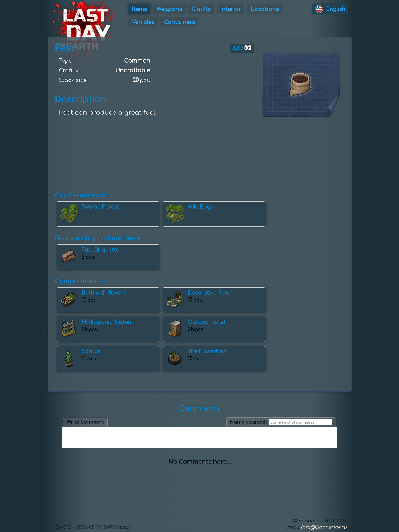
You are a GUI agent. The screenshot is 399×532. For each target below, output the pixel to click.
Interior (231, 9)
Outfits (201, 9)
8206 (242, 48)
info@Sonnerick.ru (324, 527)
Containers (179, 22)
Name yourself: (248, 422)
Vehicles (143, 22)
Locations (265, 9)
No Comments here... (199, 462)
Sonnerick (311, 521)
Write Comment (85, 422)
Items (139, 9)
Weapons (169, 9)
